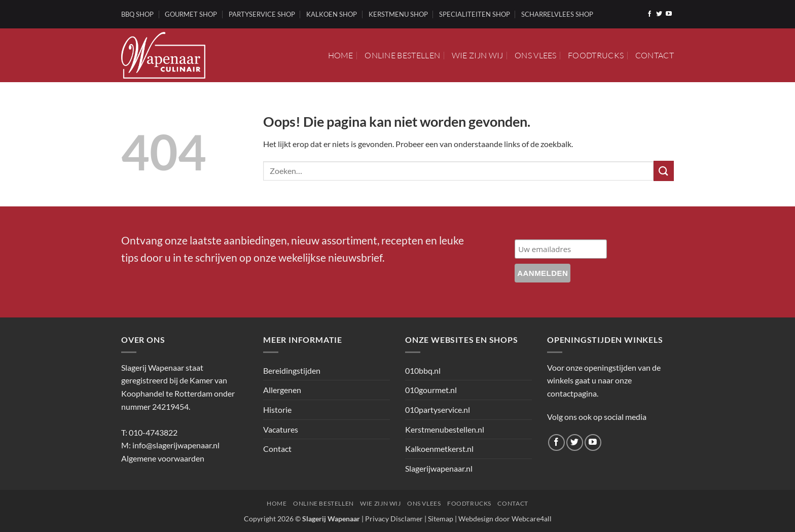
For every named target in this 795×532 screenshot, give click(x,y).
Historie (277, 410)
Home (341, 55)
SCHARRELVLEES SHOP (557, 14)
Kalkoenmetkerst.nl (439, 449)
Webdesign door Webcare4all (505, 519)
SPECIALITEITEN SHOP (475, 14)
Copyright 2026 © (302, 519)
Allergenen (282, 390)
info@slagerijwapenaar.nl (176, 445)
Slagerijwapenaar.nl (439, 468)
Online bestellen (402, 55)
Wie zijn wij (478, 55)
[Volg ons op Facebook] (649, 14)
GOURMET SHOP (191, 14)
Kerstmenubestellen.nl (445, 429)
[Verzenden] (664, 171)
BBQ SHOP (137, 14)
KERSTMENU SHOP (398, 14)
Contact (655, 55)
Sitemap (441, 519)
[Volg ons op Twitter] (659, 14)
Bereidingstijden (292, 370)
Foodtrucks (596, 55)
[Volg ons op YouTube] (669, 14)
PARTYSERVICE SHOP (262, 14)
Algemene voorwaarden (163, 458)
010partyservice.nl (438, 410)
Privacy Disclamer (394, 519)
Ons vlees (536, 55)
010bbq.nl (423, 370)
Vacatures (281, 429)
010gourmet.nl (431, 390)
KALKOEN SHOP (332, 14)
